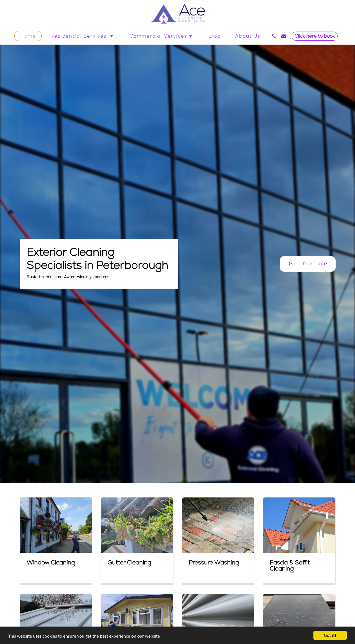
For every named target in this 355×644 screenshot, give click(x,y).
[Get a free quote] (308, 264)
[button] (83, 36)
